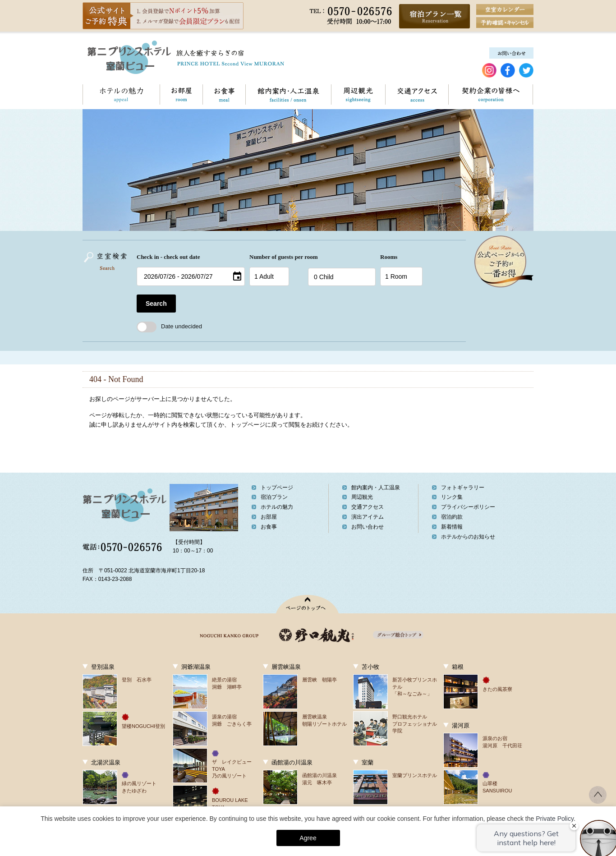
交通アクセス (417, 94)
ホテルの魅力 (121, 94)
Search (156, 304)
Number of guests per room (276, 257)
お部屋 (181, 94)
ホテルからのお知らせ (468, 537)
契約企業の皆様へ (490, 94)
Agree (308, 838)
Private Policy (555, 819)
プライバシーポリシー (468, 507)
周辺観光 (358, 94)
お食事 (224, 94)
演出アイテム (368, 517)
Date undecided (169, 326)
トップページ (277, 488)
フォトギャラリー (463, 488)
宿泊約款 (452, 517)
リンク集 (452, 497)
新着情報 (452, 527)
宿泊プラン (274, 497)
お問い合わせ (533, 94)
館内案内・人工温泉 (288, 94)
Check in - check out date (168, 257)
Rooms (389, 257)
